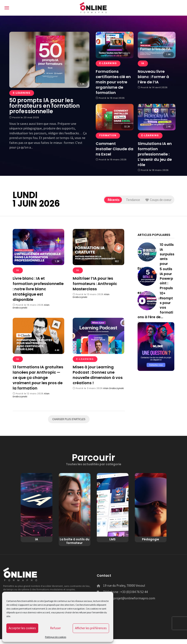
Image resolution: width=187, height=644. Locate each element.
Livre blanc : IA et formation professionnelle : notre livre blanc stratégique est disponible (38, 289)
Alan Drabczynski (113, 388)
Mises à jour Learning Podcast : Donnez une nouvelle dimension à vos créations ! (98, 375)
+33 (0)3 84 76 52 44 (134, 597)
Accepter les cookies (22, 628)
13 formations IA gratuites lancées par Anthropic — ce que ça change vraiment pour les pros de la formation (38, 378)
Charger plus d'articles (69, 419)
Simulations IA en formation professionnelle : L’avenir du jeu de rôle (155, 154)
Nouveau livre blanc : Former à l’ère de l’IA (153, 77)
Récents (104, 200)
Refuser (55, 628)
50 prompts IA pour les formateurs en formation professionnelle (44, 106)
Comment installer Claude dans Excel (115, 149)
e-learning (22, 93)
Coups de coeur (156, 200)
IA (143, 63)
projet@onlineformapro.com (134, 603)
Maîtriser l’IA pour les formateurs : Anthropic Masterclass (95, 284)
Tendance (127, 200)
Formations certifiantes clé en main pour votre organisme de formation (113, 82)
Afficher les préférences (91, 628)
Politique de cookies (56, 637)
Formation (108, 136)
